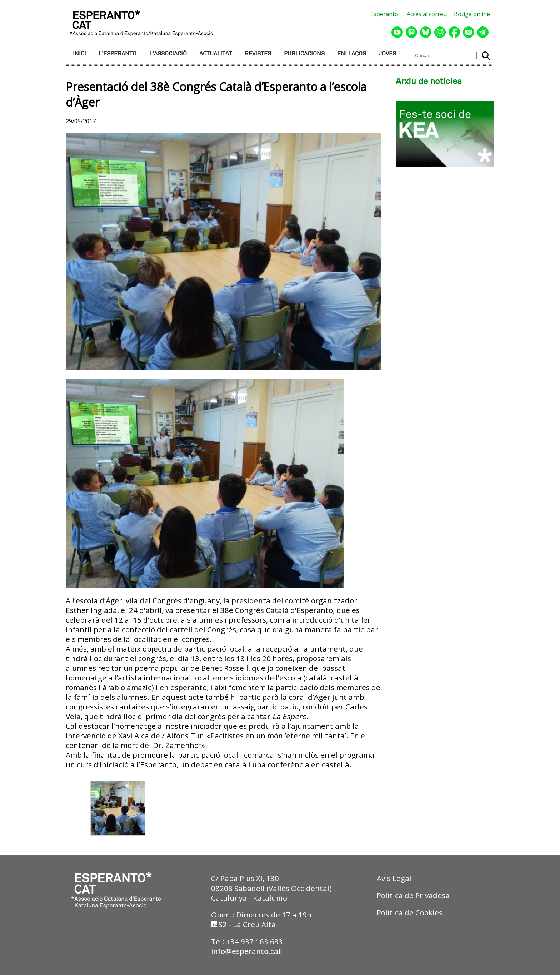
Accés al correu (427, 14)
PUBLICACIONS (304, 54)
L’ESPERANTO (117, 54)
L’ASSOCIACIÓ (168, 54)
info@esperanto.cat (246, 951)
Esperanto (384, 14)
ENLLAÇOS (352, 54)
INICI (79, 54)
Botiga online (472, 14)
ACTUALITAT (216, 54)
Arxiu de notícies (429, 82)
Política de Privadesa (413, 895)
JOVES (387, 54)
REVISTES (258, 54)
